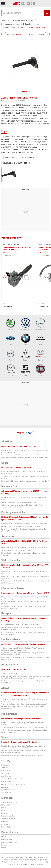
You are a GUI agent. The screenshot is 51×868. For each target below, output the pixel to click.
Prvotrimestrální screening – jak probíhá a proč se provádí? (21, 526)
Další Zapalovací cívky (11, 244)
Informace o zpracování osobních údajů (36, 862)
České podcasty (7, 839)
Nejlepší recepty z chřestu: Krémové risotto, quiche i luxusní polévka (24, 524)
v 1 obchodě (7, 307)
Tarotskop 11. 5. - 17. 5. (9, 673)
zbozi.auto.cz (7, 20)
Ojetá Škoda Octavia (8, 790)
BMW (26, 340)
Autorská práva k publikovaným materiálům (18, 860)
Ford (11, 340)
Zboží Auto (5, 787)
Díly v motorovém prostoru (12, 24)
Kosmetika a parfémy (8, 816)
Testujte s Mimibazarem (9, 802)
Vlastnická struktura (36, 864)
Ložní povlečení (7, 824)
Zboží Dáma (5, 773)
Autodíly (31, 20)
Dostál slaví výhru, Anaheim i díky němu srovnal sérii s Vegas (22, 755)
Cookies (11, 864)
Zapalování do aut (32, 24)
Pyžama (4, 813)
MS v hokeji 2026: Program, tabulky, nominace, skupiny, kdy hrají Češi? (25, 481)
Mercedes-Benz (40, 324)
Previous (5, 275)
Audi (41, 340)
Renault (26, 355)
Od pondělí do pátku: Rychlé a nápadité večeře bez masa (20, 625)
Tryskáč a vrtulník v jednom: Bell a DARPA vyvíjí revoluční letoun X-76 (25, 727)
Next (47, 275)
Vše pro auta (20, 20)
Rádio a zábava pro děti (9, 842)
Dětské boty (5, 822)
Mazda (11, 370)
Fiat (41, 370)
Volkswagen (26, 324)
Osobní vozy (6, 771)
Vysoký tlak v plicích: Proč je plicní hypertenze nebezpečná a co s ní (24, 704)
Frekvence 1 (6, 845)
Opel (11, 355)
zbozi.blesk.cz (6, 776)
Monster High (6, 805)
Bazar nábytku (6, 827)
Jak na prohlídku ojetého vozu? (12, 779)
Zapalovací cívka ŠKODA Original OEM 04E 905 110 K (17, 248)
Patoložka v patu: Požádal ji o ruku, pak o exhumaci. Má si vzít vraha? (25, 458)
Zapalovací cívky (8, 28)
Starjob (4, 837)
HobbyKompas (6, 782)
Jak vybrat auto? (7, 793)
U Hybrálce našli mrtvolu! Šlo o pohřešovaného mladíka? (20, 455)
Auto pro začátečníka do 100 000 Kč (13, 784)
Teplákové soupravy (8, 819)
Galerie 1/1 (26, 92)
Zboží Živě (5, 768)
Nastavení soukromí (22, 864)
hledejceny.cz (6, 765)
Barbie (4, 808)
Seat (26, 370)
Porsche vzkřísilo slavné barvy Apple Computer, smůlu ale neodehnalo (25, 548)
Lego (3, 811)
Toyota (41, 355)
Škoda (11, 324)
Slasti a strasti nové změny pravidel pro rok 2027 (17, 550)
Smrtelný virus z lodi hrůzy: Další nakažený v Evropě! (19, 502)
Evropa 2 (4, 848)
